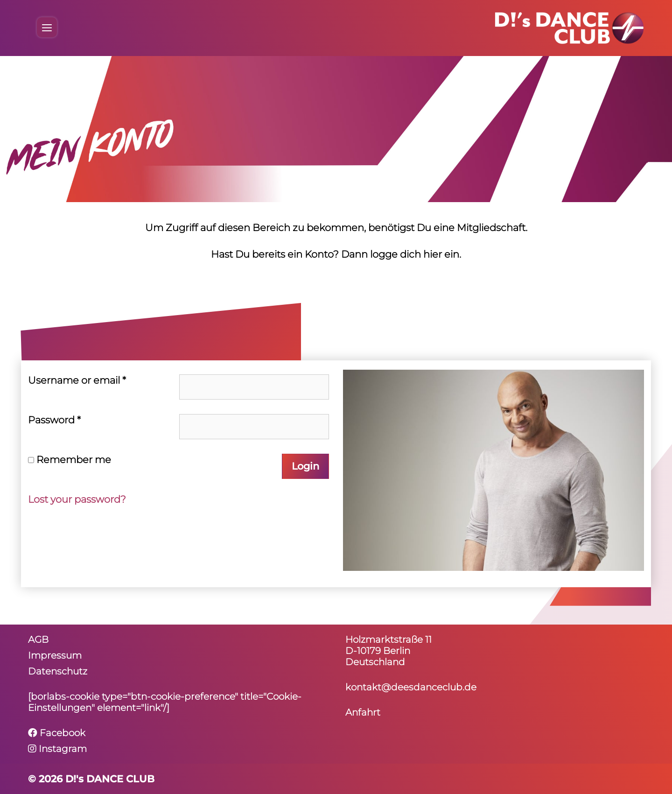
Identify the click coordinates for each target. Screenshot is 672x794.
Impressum (55, 655)
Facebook (57, 733)
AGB (38, 639)
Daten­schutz (58, 671)
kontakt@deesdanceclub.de (411, 687)
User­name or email (77, 380)
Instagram (57, 749)
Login (305, 466)
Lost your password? (77, 499)
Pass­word (54, 420)
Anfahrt (363, 712)
